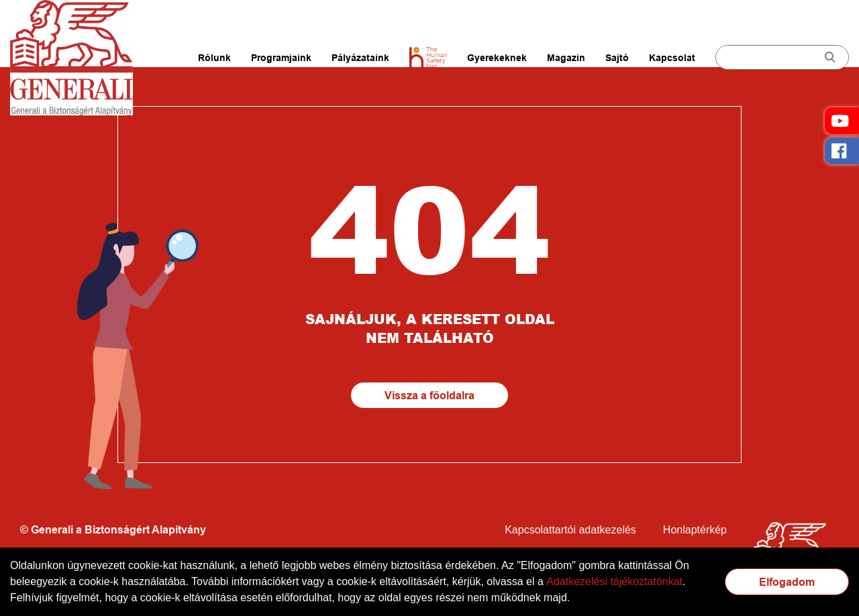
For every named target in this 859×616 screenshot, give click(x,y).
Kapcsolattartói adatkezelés (570, 530)
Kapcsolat (672, 58)
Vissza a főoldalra (429, 396)
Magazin (566, 58)
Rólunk (214, 58)
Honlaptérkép (695, 530)
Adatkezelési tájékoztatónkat (614, 581)
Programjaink (281, 58)
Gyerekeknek (497, 58)
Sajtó (617, 58)
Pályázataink (360, 58)
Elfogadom (787, 582)
